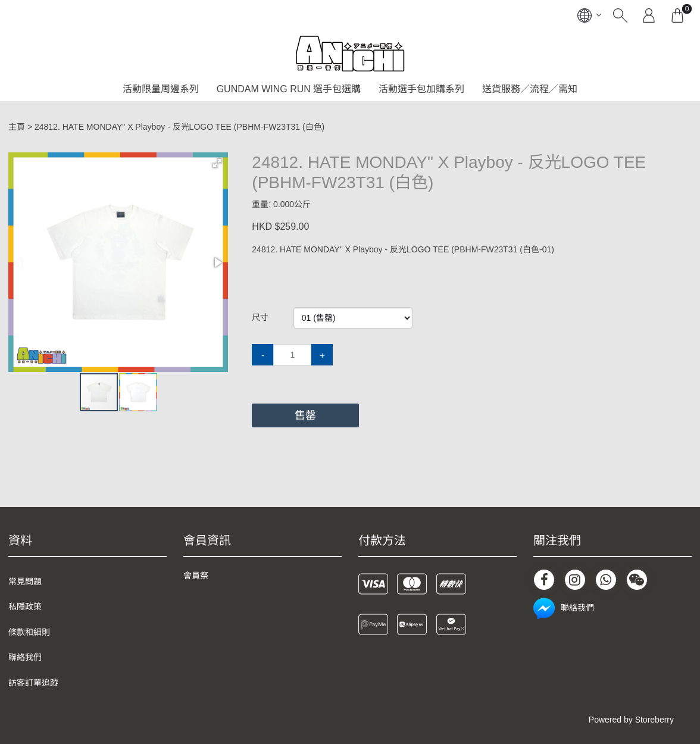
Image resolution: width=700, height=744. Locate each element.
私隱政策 (25, 607)
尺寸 (260, 317)
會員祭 (196, 576)
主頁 (17, 127)
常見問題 (25, 582)
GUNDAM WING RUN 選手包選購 (289, 89)
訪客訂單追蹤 (33, 683)
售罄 (305, 415)
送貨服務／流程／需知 (530, 89)
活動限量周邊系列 (161, 89)
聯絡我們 (25, 657)
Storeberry (654, 720)
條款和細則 (29, 632)
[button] (217, 163)
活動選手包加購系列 (421, 89)
